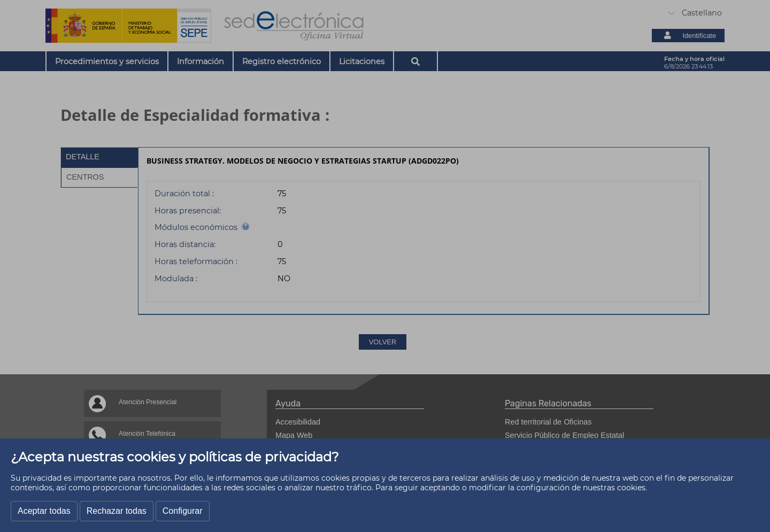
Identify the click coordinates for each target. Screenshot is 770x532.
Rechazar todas (117, 511)
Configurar (183, 511)
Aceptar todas (44, 511)
